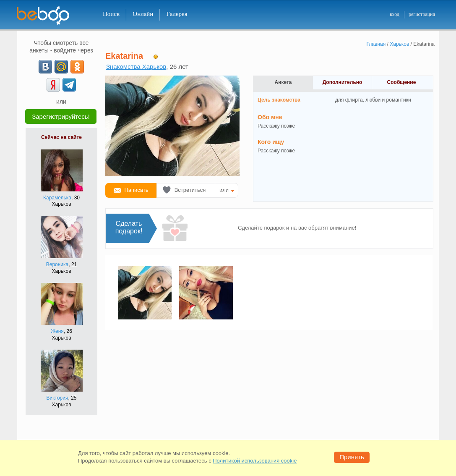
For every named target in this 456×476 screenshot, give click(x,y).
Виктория (57, 398)
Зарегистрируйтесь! (61, 116)
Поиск (111, 14)
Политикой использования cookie (255, 461)
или (224, 190)
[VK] (45, 67)
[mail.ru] (61, 67)
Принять (352, 457)
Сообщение (402, 82)
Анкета (283, 82)
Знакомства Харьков (136, 67)
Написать (136, 190)
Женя (57, 331)
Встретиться (190, 190)
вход (395, 14)
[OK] (77, 67)
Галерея (177, 14)
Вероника (57, 264)
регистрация (422, 14)
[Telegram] (69, 85)
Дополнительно (343, 82)
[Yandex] (53, 85)
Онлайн (143, 14)
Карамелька (57, 198)
